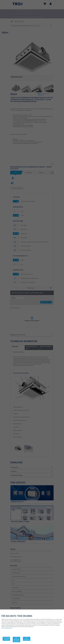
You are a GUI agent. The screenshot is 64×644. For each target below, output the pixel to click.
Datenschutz (4, 628)
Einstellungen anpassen (7, 639)
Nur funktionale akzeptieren (17, 640)
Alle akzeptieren (27, 639)
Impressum (9, 628)
